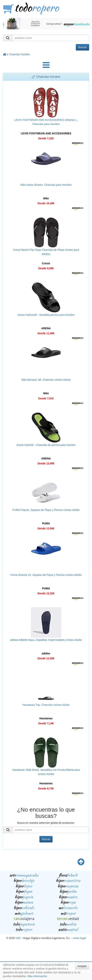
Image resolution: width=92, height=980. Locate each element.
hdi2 (18, 938)
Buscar (82, 47)
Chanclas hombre (19, 54)
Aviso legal (79, 938)
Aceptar (82, 966)
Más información (37, 976)
